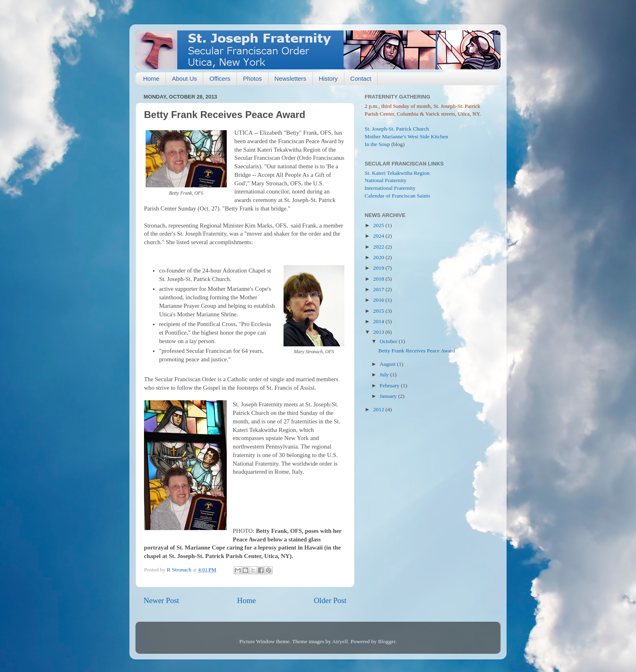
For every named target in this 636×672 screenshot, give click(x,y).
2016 (379, 300)
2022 (379, 247)
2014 (379, 321)
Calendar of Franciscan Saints (397, 196)
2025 (379, 225)
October (389, 341)
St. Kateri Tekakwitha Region (397, 173)
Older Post (330, 600)
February (390, 385)
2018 (379, 279)
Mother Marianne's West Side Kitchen (406, 136)
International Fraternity (390, 188)
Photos (252, 78)
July (385, 375)
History (328, 78)
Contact (361, 78)
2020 (379, 257)
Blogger (387, 641)
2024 (379, 236)
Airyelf (340, 641)
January (389, 396)
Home (151, 78)
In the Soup (377, 144)
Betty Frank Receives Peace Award (417, 351)
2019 (379, 268)
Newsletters (290, 78)
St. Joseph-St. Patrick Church (397, 129)
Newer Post (161, 600)
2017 (379, 289)
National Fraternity (386, 180)
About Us (185, 78)
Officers (220, 78)
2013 (379, 332)
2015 (379, 311)
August (388, 364)
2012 (379, 409)
